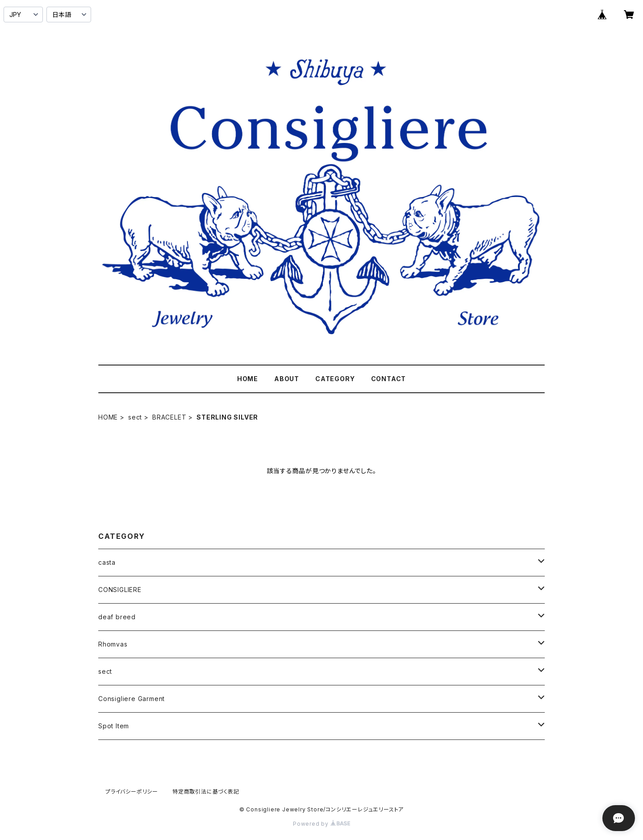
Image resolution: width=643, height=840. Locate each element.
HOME (248, 379)
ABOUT (287, 379)
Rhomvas (113, 644)
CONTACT (389, 379)
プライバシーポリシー (132, 792)
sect (135, 417)
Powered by (321, 824)
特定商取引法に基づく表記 (206, 792)
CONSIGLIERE (120, 590)
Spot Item (114, 726)
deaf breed (117, 617)
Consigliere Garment (132, 699)
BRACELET (169, 417)
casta (107, 562)
